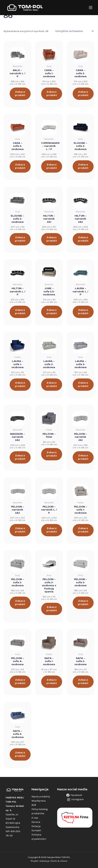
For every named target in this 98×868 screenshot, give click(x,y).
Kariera (36, 822)
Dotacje (36, 826)
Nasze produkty (41, 797)
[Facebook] (74, 795)
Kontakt (36, 830)
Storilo (54, 861)
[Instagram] (75, 800)
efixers (64, 861)
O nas (35, 818)
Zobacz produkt (20, 94)
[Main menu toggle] (91, 8)
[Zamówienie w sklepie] (74, 31)
